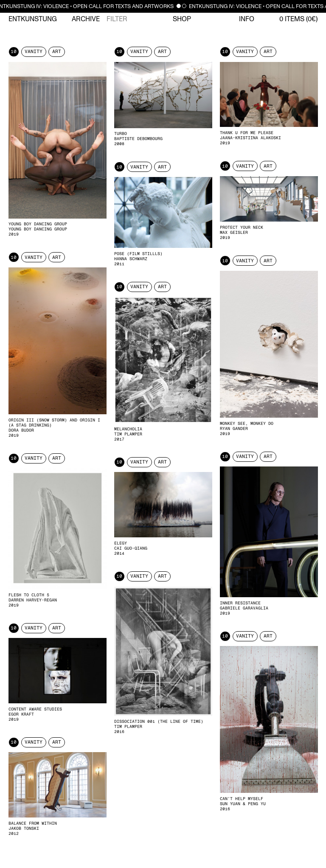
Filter (117, 19)
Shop (182, 19)
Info (247, 19)
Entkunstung (33, 19)
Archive (86, 19)
